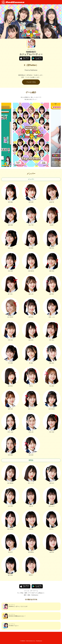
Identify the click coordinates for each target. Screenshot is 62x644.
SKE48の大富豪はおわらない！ (14, 616)
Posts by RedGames (31, 70)
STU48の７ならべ (11, 626)
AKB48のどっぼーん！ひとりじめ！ (15, 606)
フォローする (31, 82)
